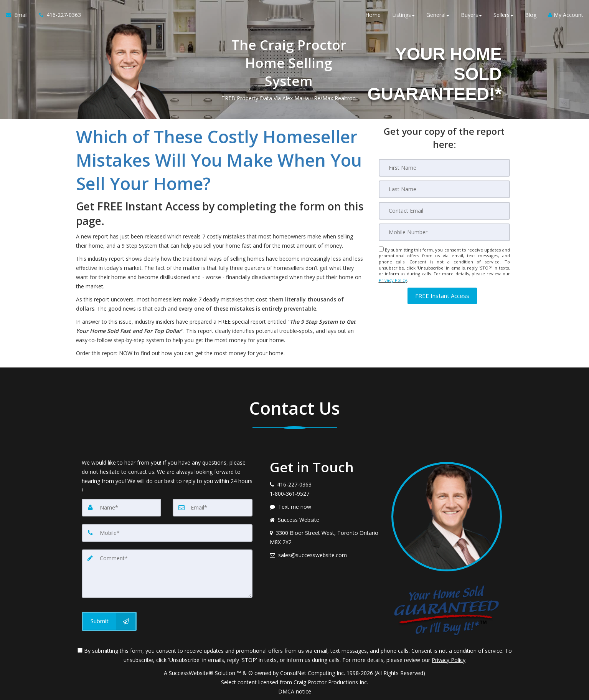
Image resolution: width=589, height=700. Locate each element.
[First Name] (444, 168)
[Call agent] (57, 15)
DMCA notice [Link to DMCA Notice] (295, 691)
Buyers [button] (471, 15)
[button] (442, 295)
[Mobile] (444, 232)
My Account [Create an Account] (566, 15)
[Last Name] (444, 189)
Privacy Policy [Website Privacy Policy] (393, 280)
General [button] (438, 15)
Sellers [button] (503, 15)
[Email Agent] (20, 15)
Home (373, 15)
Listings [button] (403, 15)
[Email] (444, 211)
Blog (531, 15)
